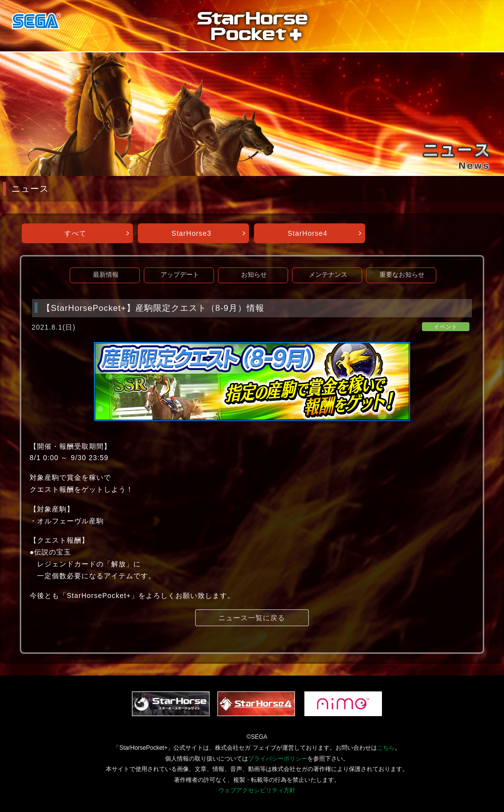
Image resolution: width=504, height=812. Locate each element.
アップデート (180, 275)
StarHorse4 (308, 233)
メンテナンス (328, 275)
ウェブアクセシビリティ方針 (257, 790)
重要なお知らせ (402, 275)
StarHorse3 (191, 233)
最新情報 (106, 275)
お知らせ (254, 275)
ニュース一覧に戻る (252, 618)
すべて (75, 233)
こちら (386, 748)
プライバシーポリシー (278, 759)
